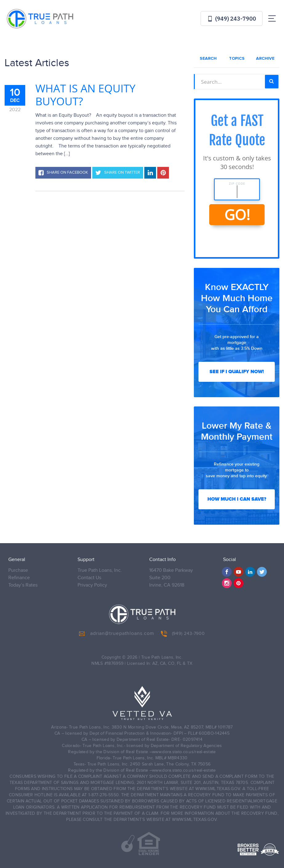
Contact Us (89, 578)
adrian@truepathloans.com (117, 634)
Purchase (18, 570)
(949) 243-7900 (232, 19)
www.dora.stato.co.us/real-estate (184, 752)
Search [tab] (208, 59)
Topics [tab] (237, 59)
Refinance (19, 578)
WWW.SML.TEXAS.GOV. (218, 789)
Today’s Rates (23, 585)
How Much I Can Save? (237, 499)
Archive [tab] (265, 59)
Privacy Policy (92, 585)
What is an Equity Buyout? (85, 95)
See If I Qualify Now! (237, 372)
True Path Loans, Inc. (100, 570)
